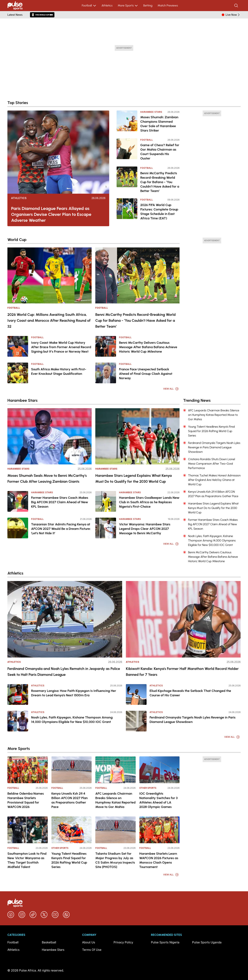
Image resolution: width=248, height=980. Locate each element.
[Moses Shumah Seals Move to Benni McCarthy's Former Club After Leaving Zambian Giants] (50, 436)
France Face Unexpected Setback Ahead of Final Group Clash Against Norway (146, 374)
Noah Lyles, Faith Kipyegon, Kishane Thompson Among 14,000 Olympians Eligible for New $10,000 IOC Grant (72, 720)
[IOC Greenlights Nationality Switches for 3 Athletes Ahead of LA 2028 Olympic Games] (160, 770)
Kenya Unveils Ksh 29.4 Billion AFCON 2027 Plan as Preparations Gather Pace (70, 800)
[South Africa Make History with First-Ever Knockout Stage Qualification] (18, 373)
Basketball (49, 942)
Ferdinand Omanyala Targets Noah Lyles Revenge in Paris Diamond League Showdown (192, 720)
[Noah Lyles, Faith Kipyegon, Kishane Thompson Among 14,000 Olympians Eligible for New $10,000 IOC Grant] (18, 721)
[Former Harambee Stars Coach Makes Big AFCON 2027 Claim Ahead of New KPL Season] (18, 501)
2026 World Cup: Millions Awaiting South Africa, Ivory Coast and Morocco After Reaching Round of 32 (49, 320)
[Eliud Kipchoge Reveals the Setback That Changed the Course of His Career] (136, 694)
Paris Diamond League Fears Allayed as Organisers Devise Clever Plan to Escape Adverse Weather (51, 214)
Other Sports (148, 788)
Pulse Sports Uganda (207, 942)
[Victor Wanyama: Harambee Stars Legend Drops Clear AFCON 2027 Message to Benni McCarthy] (106, 528)
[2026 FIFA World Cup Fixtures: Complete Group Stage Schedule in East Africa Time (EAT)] (127, 210)
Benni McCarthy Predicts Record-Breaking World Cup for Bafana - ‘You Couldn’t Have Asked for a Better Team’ (160, 182)
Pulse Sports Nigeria (165, 942)
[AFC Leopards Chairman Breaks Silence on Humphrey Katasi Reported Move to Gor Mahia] (115, 770)
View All (171, 389)
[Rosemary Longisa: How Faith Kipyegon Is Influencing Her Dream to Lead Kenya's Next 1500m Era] (18, 694)
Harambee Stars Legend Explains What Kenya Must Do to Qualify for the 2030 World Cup (134, 478)
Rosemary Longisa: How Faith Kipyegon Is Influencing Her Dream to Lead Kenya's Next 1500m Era (74, 693)
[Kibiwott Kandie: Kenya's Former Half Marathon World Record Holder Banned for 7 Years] (183, 619)
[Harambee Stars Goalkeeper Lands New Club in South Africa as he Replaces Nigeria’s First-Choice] (106, 501)
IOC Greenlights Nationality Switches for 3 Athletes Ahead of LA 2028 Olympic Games (159, 800)
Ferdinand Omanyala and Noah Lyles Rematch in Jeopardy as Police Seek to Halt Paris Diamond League (64, 672)
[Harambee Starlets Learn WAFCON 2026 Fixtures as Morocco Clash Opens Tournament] (160, 830)
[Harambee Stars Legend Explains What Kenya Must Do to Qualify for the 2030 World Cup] (137, 436)
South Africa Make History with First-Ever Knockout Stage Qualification (59, 371)
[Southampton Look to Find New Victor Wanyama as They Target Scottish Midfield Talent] (28, 830)
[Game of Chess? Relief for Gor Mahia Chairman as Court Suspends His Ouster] (127, 150)
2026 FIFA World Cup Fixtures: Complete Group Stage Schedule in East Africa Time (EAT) (159, 212)
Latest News (15, 15)
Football (89, 6)
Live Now (233, 15)
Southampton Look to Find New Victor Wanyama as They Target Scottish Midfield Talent (27, 860)
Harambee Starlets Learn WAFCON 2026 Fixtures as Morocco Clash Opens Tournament (159, 860)
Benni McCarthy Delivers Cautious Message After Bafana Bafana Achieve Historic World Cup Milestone (148, 347)
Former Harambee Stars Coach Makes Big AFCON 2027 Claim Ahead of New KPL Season (60, 502)
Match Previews (168, 5)
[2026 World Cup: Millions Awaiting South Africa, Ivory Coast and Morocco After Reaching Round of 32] (50, 275)
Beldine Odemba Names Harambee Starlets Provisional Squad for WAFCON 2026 (26, 800)
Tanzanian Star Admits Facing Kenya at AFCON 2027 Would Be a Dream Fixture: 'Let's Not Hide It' (61, 529)
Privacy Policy (123, 942)
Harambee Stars (151, 112)
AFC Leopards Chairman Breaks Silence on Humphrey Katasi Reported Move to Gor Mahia (115, 800)
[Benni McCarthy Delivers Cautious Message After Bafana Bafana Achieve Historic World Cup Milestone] (106, 346)
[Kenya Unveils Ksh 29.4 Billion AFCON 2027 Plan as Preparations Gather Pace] (72, 770)
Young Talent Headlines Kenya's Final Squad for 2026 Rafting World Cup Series (69, 860)
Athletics (107, 5)
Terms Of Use (92, 950)
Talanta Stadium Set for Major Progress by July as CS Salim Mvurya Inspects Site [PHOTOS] (115, 860)
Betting (148, 5)
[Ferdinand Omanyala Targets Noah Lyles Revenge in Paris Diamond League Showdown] (136, 721)
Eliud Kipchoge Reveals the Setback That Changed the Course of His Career (190, 693)
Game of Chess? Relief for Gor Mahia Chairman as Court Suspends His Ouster (160, 152)
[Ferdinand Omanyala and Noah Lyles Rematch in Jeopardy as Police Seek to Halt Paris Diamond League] (65, 619)
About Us (89, 942)
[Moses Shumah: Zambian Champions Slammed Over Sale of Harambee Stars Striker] (127, 122)
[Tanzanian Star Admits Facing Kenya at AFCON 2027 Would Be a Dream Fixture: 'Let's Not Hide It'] (18, 528)
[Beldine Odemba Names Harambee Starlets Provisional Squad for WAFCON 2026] (28, 770)
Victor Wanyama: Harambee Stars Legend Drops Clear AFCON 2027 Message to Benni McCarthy (145, 529)
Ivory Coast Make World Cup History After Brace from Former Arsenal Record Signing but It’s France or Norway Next (61, 347)
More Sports (128, 6)
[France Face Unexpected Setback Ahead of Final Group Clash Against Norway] (106, 373)
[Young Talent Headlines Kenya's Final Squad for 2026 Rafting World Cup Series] (72, 830)
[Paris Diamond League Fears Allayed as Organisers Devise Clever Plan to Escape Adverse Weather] (58, 152)
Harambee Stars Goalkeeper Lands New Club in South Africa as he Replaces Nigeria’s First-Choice (149, 502)
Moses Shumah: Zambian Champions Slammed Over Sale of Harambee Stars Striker (159, 124)
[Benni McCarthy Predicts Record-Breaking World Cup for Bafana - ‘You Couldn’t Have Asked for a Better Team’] (127, 180)
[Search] (237, 6)
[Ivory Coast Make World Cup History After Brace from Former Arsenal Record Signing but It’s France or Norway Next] (18, 346)
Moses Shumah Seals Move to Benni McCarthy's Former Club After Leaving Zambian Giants (47, 478)
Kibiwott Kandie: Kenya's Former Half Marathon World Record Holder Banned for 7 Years (182, 672)
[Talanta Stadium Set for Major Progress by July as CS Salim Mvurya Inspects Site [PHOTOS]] (115, 830)
